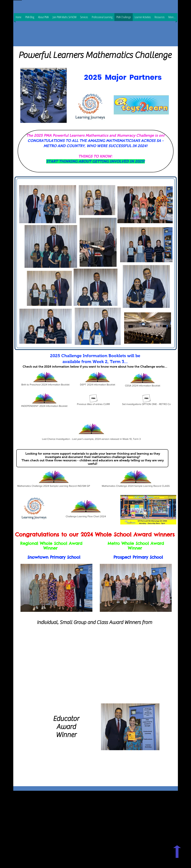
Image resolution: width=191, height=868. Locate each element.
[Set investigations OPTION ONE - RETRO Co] (147, 401)
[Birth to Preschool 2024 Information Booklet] (45, 379)
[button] (102, 17)
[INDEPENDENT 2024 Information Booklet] (44, 401)
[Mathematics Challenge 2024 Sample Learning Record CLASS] (136, 479)
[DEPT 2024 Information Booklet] (98, 379)
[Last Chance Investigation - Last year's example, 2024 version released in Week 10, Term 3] (91, 431)
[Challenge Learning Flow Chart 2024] (86, 508)
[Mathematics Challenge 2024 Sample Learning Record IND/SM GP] (54, 479)
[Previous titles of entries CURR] (93, 401)
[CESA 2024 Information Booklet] (143, 380)
